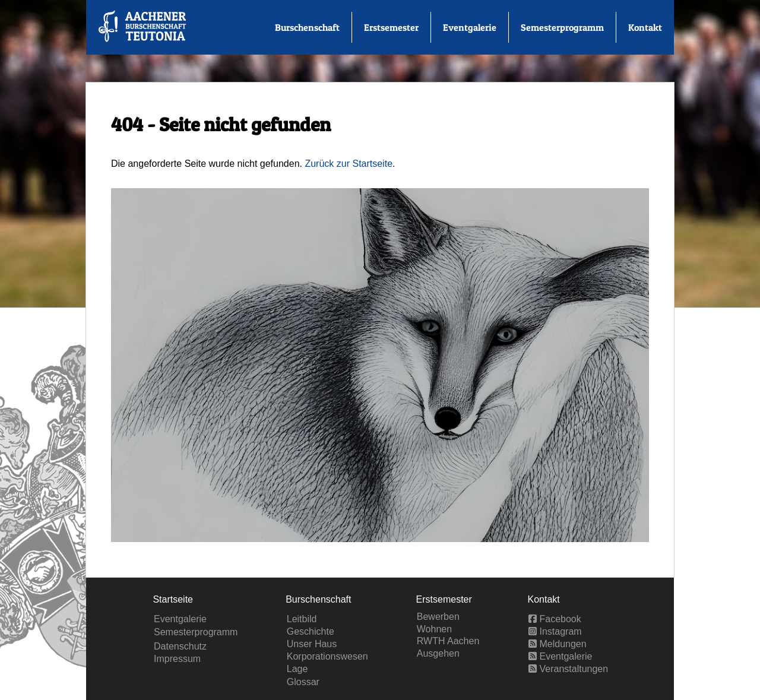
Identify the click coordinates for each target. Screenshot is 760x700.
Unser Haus (312, 644)
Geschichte (311, 631)
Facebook (555, 619)
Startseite (173, 599)
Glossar (303, 682)
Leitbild (302, 619)
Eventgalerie (470, 27)
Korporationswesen (327, 656)
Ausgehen (438, 653)
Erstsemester (391, 27)
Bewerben (438, 617)
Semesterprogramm (562, 27)
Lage (297, 669)
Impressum (177, 659)
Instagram (555, 631)
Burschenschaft (307, 27)
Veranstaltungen (568, 669)
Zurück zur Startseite (349, 164)
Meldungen (558, 644)
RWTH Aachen (448, 641)
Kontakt (645, 27)
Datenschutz (180, 646)
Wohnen (434, 629)
